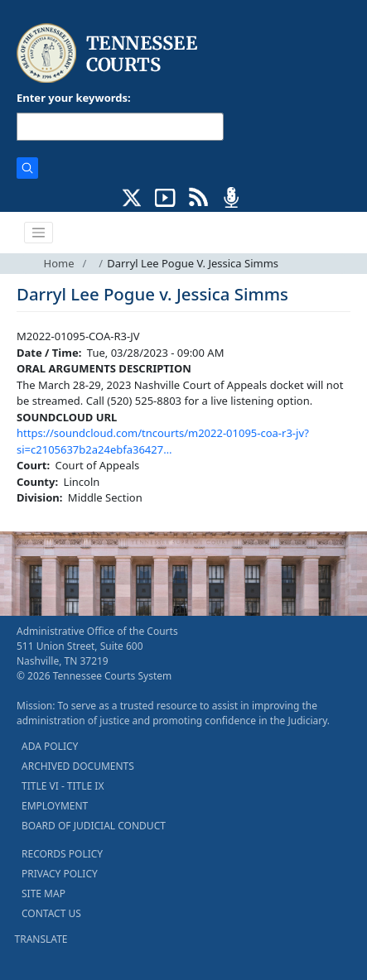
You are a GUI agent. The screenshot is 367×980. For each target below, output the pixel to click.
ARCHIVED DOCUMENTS (78, 766)
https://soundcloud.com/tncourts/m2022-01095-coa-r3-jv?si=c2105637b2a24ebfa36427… (163, 441)
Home (59, 263)
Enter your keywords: (74, 98)
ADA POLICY (50, 746)
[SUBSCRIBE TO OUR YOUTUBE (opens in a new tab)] (165, 196)
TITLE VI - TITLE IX (63, 786)
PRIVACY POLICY (60, 874)
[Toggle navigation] (39, 233)
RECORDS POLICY (62, 854)
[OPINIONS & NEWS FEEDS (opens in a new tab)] (198, 196)
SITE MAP (43, 894)
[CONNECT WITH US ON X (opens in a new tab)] (132, 196)
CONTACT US (51, 913)
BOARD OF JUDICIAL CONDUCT (94, 826)
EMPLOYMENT (55, 806)
